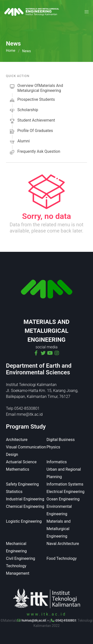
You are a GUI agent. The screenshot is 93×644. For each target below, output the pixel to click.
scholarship (24, 111)
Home (11, 51)
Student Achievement (32, 121)
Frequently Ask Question (35, 152)
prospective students (32, 100)
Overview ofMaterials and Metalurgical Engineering (36, 88)
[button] (87, 12)
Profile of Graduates (31, 131)
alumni (19, 142)
